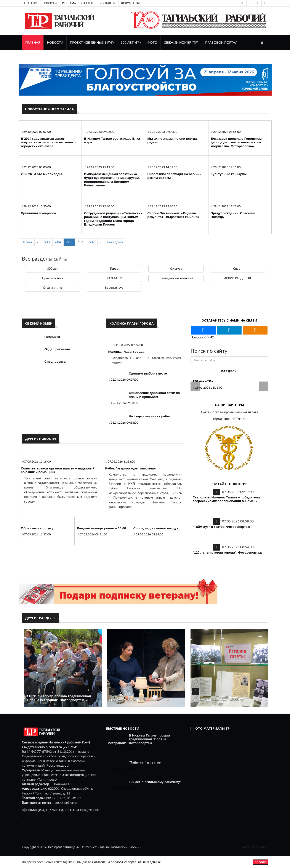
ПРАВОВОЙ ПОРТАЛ (221, 43)
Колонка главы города (126, 352)
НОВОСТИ (55, 43)
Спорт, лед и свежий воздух (156, 528)
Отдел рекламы (57, 349)
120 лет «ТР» (131, 43)
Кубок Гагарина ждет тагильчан (131, 468)
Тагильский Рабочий (126, 847)
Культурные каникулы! (229, 174)
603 (47, 242)
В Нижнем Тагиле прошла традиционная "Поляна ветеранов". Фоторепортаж (58, 698)
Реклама (69, 3)
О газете (88, 3)
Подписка (52, 337)
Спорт (237, 269)
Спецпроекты (55, 361)
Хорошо (261, 862)
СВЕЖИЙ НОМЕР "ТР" (181, 43)
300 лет (53, 269)
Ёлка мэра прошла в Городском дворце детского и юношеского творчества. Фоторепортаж (236, 142)
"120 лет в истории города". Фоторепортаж (227, 552)
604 (58, 242)
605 (69, 242)
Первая (27, 242)
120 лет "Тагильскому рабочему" (219, 700)
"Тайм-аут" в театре (125, 700)
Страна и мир (53, 288)
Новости (50, 3)
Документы (130, 3)
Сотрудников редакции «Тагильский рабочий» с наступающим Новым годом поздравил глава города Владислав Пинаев (113, 219)
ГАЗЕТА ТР (114, 278)
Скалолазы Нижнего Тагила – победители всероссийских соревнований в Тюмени (226, 499)
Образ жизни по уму (37, 528)
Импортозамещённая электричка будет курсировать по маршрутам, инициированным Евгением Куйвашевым (112, 180)
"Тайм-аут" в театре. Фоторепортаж (221, 527)
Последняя (115, 242)
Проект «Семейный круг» (92, 43)
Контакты (107, 3)
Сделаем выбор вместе (148, 373)
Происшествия (53, 278)
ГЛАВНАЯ (33, 43)
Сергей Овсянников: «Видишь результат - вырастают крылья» (173, 215)
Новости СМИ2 (202, 337)
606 (81, 242)
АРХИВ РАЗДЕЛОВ (238, 278)
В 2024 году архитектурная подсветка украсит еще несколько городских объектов (48, 142)
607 (92, 242)
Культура (176, 269)
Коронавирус (114, 288)
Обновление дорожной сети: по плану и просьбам (154, 395)
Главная (31, 3)
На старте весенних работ (150, 416)
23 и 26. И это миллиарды (42, 174)
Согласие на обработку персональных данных (126, 862)
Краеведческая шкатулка (176, 278)
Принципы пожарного (39, 213)
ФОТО (152, 43)
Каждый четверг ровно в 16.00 (101, 528)
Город (114, 269)
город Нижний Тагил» (229, 419)
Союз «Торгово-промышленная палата (229, 412)
